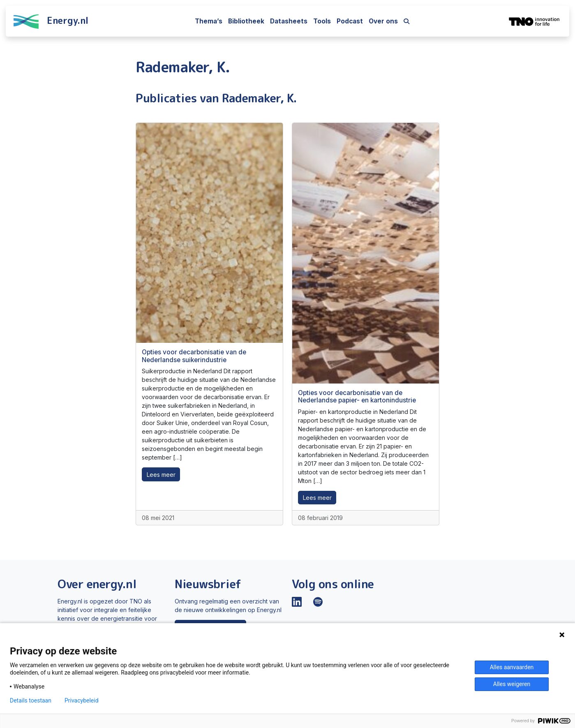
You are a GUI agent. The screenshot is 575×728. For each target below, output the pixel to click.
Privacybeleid (82, 700)
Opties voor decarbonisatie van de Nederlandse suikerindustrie (194, 356)
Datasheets (289, 21)
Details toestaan (31, 700)
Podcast (350, 21)
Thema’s (209, 21)
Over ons (383, 21)
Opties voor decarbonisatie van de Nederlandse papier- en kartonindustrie (357, 396)
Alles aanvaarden (512, 667)
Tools (322, 21)
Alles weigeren (512, 684)
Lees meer (161, 475)
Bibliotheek (246, 21)
